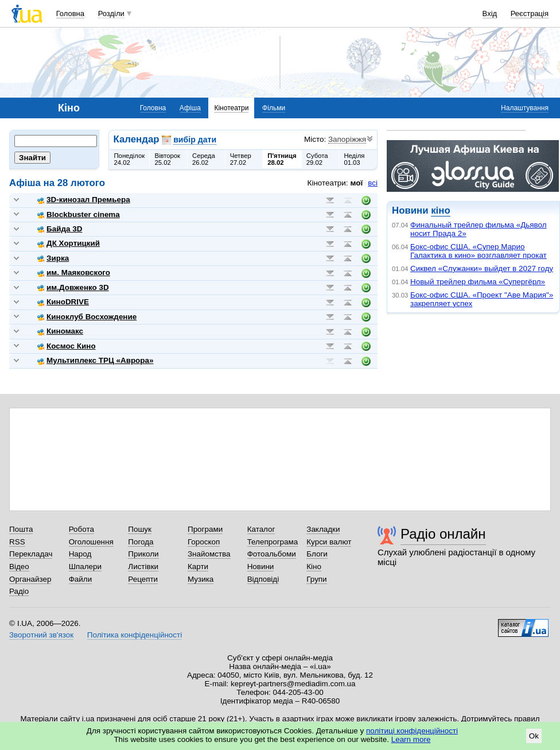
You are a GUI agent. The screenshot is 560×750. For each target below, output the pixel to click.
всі (373, 183)
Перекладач (31, 554)
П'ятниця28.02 (282, 159)
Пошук (140, 529)
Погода (141, 542)
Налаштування (525, 108)
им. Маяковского (74, 272)
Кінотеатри (231, 108)
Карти (198, 567)
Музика (201, 579)
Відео (19, 567)
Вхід (490, 13)
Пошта (21, 529)
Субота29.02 (317, 159)
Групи (316, 579)
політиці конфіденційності (412, 731)
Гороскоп (204, 542)
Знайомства (209, 554)
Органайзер (30, 579)
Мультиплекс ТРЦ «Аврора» (95, 360)
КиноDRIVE (63, 302)
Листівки (143, 567)
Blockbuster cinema (79, 214)
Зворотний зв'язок (41, 635)
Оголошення (91, 542)
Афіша (190, 108)
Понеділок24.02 (130, 159)
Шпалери (85, 567)
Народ (80, 554)
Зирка (53, 258)
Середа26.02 (204, 159)
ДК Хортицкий (69, 243)
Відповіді (263, 579)
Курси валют (329, 542)
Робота (81, 529)
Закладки (323, 529)
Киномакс (60, 331)
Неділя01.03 (354, 159)
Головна (70, 13)
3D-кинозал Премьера (84, 200)
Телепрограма (273, 542)
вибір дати (195, 140)
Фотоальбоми (272, 554)
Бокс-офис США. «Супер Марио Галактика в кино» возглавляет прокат (479, 251)
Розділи (111, 13)
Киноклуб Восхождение (87, 317)
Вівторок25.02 (167, 159)
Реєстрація (530, 13)
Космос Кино (67, 346)
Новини (261, 567)
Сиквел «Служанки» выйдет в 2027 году (482, 268)
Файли (81, 579)
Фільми (274, 108)
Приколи (143, 554)
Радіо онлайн (443, 534)
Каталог (261, 529)
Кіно (314, 567)
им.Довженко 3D (73, 287)
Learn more (411, 739)
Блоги (317, 554)
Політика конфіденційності (135, 635)
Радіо (19, 591)
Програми (205, 529)
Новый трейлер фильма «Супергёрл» (478, 282)
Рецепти (143, 579)
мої (357, 183)
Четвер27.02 (241, 159)
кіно (440, 210)
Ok (534, 736)
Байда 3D (60, 229)
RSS (17, 542)
